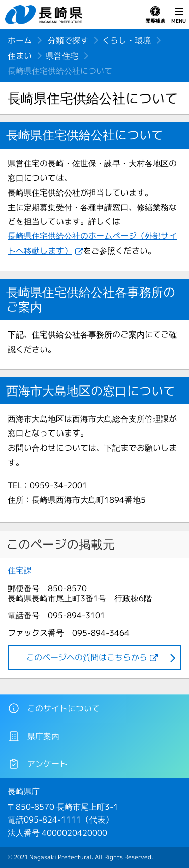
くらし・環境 (127, 40)
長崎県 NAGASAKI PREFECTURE (45, 15)
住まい (20, 56)
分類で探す (68, 40)
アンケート (38, 764)
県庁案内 (34, 736)
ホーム (20, 40)
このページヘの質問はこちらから (87, 657)
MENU (179, 15)
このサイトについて (54, 708)
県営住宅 (62, 56)
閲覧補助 (155, 15)
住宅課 (20, 571)
